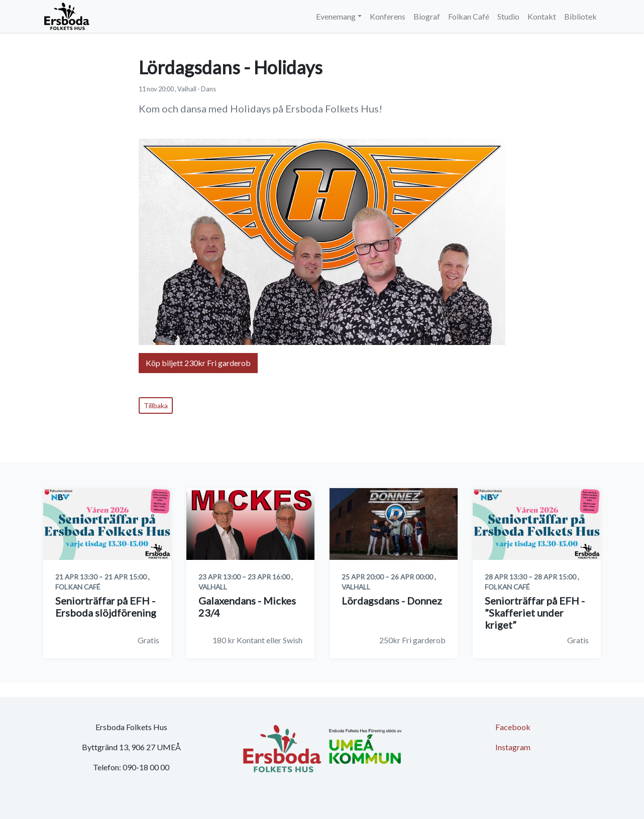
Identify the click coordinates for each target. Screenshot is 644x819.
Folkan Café (469, 16)
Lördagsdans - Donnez (392, 601)
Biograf (427, 16)
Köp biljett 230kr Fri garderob (198, 363)
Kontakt (542, 16)
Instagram (513, 747)
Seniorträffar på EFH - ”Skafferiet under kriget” (535, 613)
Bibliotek (580, 16)
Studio (508, 16)
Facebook (513, 727)
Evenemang (336, 16)
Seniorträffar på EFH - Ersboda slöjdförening (106, 607)
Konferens (388, 16)
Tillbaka (156, 405)
